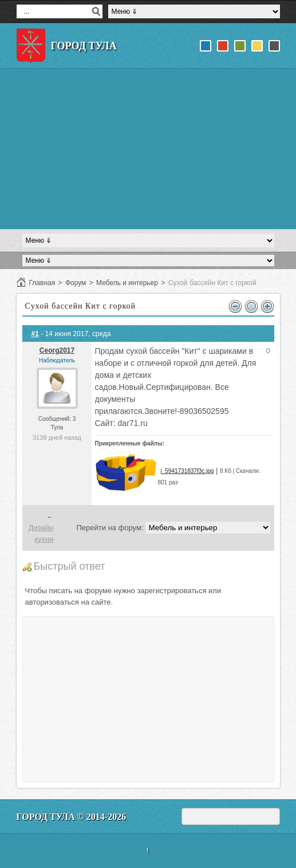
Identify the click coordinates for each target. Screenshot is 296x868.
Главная (42, 283)
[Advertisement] (148, 149)
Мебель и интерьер (127, 283)
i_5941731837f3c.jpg (187, 471)
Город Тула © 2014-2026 (72, 817)
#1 (35, 334)
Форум (76, 283)
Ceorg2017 (57, 350)
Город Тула (84, 46)
